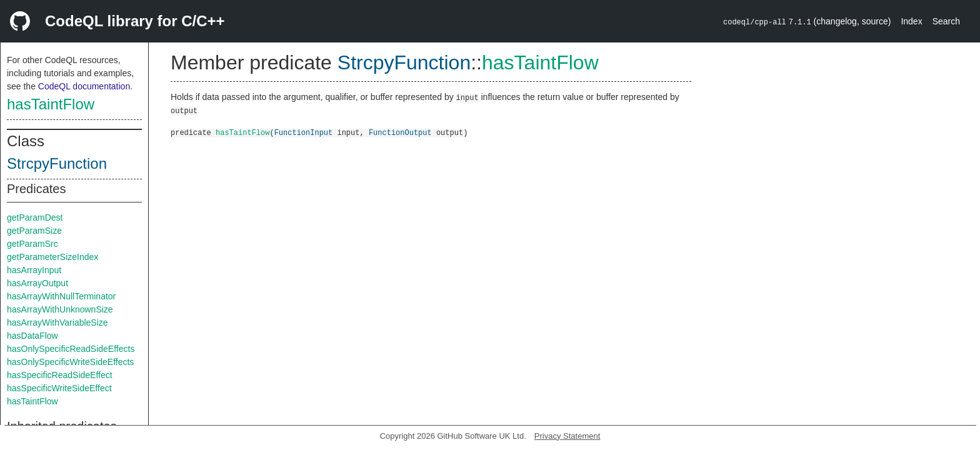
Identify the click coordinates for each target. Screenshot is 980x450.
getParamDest (35, 217)
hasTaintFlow (51, 104)
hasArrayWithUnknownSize (60, 309)
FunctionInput (304, 132)
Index (911, 21)
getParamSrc (32, 244)
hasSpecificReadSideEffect (60, 375)
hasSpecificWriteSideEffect (59, 388)
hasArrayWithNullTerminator (61, 296)
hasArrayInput (34, 270)
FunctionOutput (400, 132)
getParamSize (34, 231)
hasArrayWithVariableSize (57, 322)
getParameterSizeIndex (52, 257)
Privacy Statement (567, 436)
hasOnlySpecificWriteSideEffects (70, 362)
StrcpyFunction (57, 163)
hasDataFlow (32, 336)
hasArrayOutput (37, 283)
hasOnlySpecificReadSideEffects (71, 349)
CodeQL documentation (84, 86)
